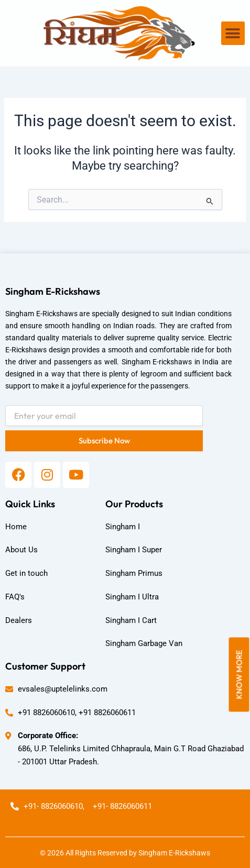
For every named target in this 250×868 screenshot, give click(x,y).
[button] (233, 33)
